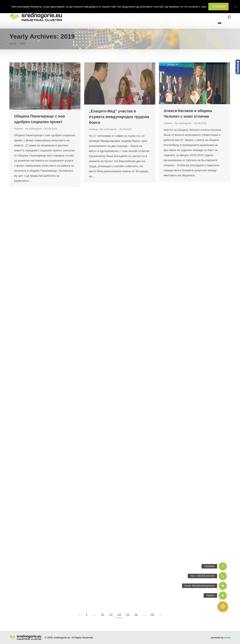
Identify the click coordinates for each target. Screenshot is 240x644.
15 (128, 615)
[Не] (235, 7)
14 (119, 615)
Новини (18, 129)
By (33, 129)
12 (102, 615)
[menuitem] (220, 23)
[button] (223, 607)
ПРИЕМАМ (218, 7)
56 (153, 615)
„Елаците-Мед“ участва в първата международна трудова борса (119, 117)
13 (111, 615)
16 (136, 615)
